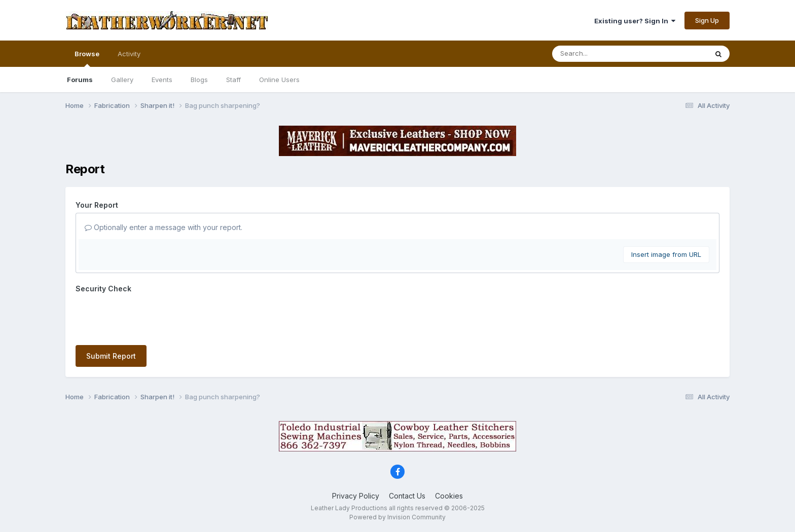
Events (162, 80)
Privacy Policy (356, 496)
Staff (233, 80)
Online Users (279, 80)
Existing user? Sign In (635, 21)
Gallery (122, 80)
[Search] (602, 54)
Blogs (199, 80)
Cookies (449, 496)
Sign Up (707, 20)
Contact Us (407, 496)
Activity (129, 54)
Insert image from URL (666, 254)
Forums (80, 80)
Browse (87, 58)
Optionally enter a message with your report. (164, 227)
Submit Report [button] (111, 356)
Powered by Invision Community (397, 517)
